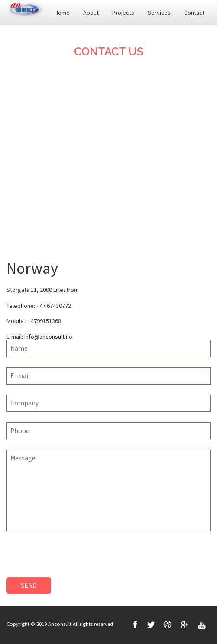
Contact (194, 13)
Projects (123, 13)
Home (62, 13)
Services (159, 13)
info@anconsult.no (48, 337)
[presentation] (72, 560)
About (91, 13)
